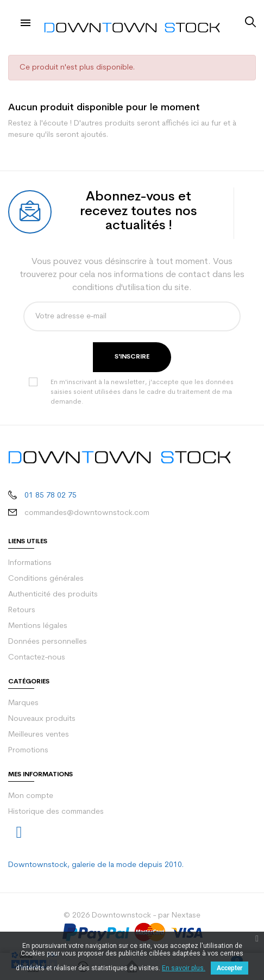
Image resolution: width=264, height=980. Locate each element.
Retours (22, 610)
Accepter (230, 968)
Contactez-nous (37, 658)
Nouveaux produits (42, 719)
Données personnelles (48, 642)
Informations (30, 563)
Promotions (28, 750)
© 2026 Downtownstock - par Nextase (132, 916)
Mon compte (31, 796)
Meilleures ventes (39, 735)
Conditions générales (46, 579)
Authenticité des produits (53, 595)
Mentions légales (38, 626)
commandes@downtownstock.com (87, 513)
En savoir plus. (184, 968)
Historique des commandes (56, 812)
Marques (23, 703)
